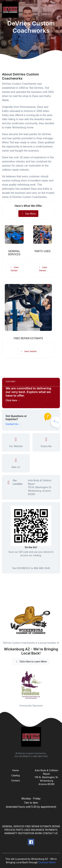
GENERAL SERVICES (14, 253)
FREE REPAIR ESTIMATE (28, 338)
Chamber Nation (47, 862)
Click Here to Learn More (31, 661)
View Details (14, 269)
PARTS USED (43, 251)
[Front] (11, 10)
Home (15, 770)
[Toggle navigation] (57, 10)
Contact (16, 780)
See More (28, 214)
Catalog (15, 775)
